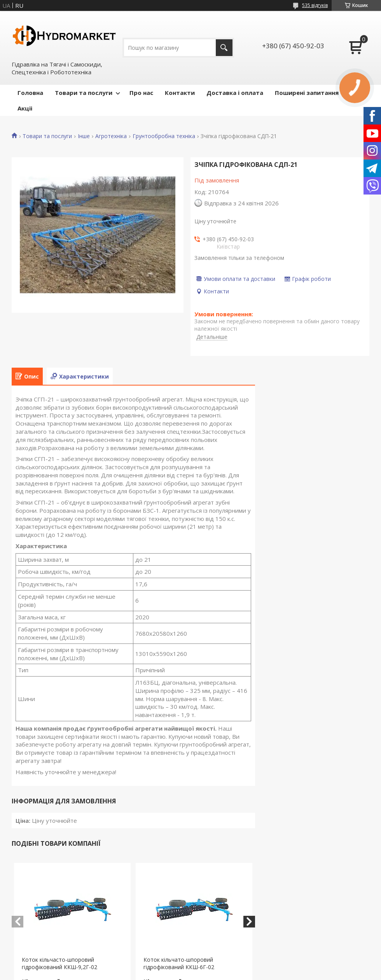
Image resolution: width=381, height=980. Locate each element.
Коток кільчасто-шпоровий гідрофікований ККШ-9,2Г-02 (59, 963)
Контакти (180, 93)
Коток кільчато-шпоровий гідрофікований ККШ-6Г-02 (179, 963)
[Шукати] (224, 48)
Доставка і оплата (235, 93)
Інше (84, 136)
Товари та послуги (84, 93)
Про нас (141, 93)
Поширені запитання (307, 93)
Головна (30, 93)
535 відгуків (315, 5)
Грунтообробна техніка (164, 136)
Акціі (25, 108)
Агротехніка (111, 136)
